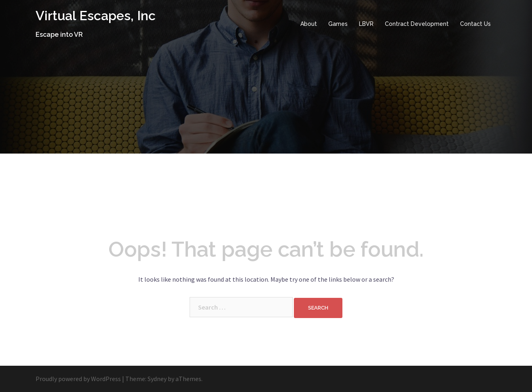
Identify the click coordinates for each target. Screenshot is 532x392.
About (309, 24)
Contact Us (475, 24)
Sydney (157, 379)
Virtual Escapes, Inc (96, 16)
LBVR (366, 24)
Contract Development (417, 24)
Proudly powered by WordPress (78, 379)
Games (338, 24)
